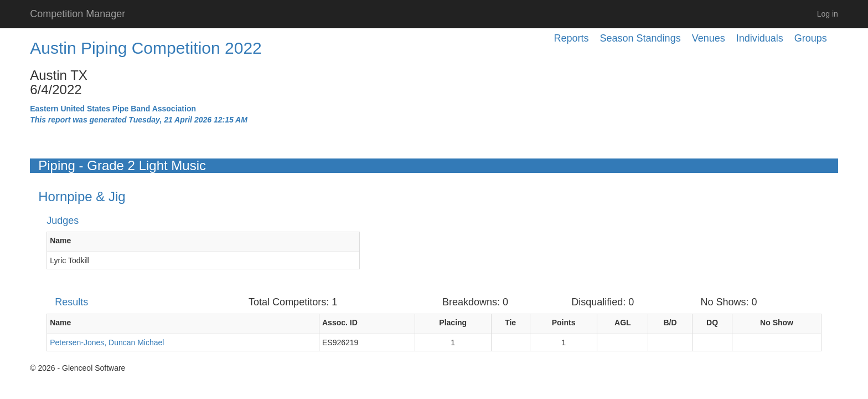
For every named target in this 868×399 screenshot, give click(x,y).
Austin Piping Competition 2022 (146, 48)
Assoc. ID (340, 323)
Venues (709, 38)
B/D (670, 323)
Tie (510, 323)
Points (564, 323)
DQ (712, 323)
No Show (777, 323)
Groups (811, 38)
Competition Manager (77, 14)
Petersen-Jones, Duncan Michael (107, 342)
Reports (572, 38)
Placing (453, 323)
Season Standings (640, 38)
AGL (623, 323)
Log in (828, 14)
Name (60, 241)
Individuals (760, 38)
